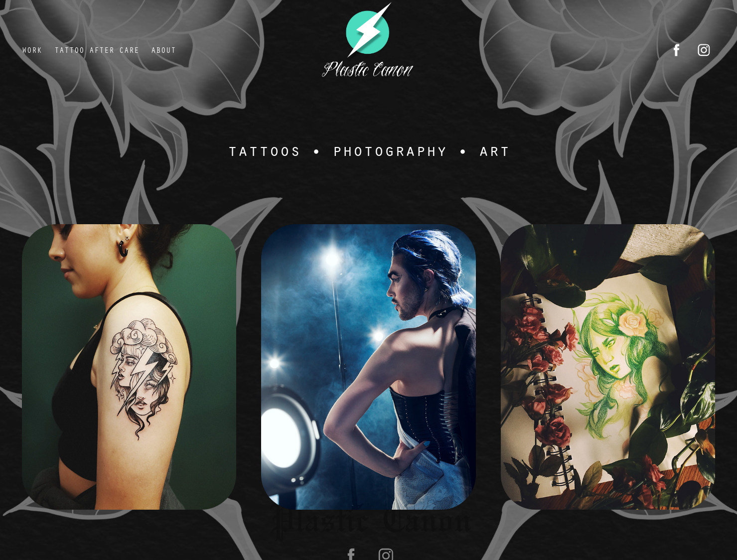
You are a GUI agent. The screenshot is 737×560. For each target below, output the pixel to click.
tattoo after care (97, 50)
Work (32, 50)
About (163, 50)
